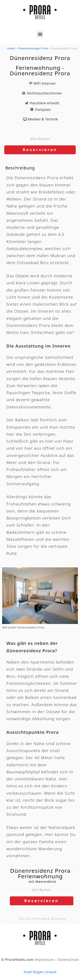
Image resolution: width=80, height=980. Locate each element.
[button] (40, 34)
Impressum (44, 959)
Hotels (11, 48)
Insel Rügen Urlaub (40, 972)
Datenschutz (68, 959)
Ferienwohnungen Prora (33, 48)
